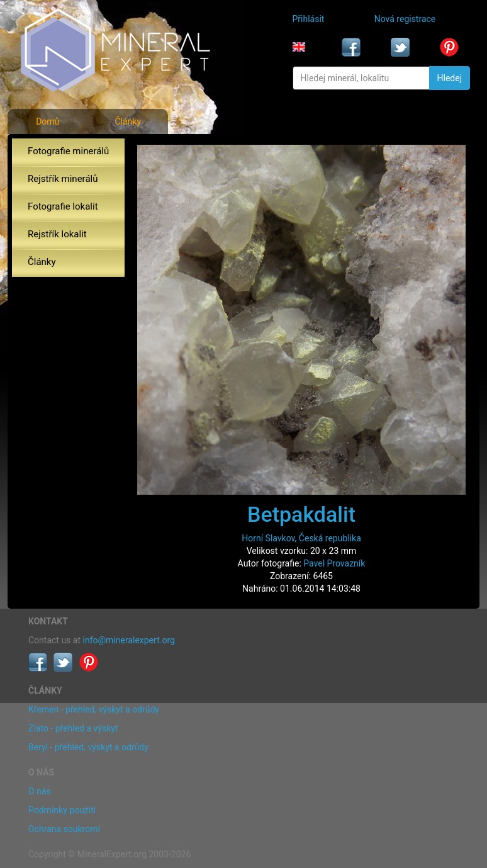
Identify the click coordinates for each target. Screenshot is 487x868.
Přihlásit (309, 19)
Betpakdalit (301, 514)
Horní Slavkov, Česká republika (301, 538)
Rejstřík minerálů (63, 179)
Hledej (450, 78)
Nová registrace (405, 19)
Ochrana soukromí (64, 829)
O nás (40, 791)
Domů (48, 121)
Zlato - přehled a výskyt (73, 728)
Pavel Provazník (334, 563)
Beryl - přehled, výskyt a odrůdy (88, 747)
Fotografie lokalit (63, 206)
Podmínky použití (62, 810)
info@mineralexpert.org (129, 640)
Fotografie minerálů (68, 151)
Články (128, 121)
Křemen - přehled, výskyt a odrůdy (94, 709)
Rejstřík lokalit (57, 234)
